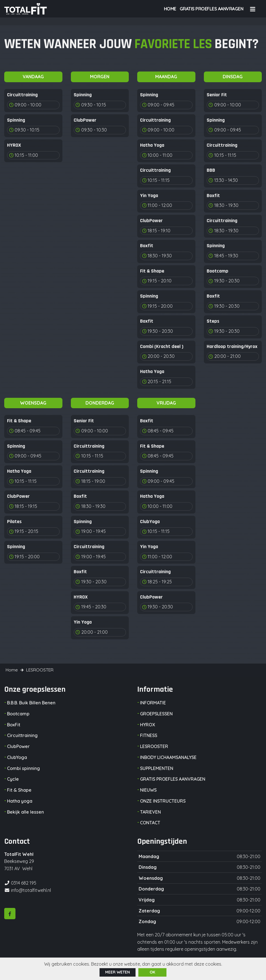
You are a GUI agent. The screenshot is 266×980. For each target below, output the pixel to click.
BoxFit (14, 726)
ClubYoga (17, 758)
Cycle (13, 780)
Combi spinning (23, 769)
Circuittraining (22, 737)
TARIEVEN (150, 812)
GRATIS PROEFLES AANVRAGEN (173, 780)
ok (152, 972)
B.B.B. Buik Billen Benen (31, 705)
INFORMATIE (153, 705)
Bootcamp (18, 716)
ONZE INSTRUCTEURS (163, 801)
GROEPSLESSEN (156, 716)
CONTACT (150, 823)
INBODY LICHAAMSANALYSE (168, 758)
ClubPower (18, 748)
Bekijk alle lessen (25, 812)
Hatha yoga (20, 801)
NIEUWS (148, 791)
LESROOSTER (154, 748)
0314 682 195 (24, 883)
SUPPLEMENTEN (157, 769)
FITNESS (149, 737)
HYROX (147, 726)
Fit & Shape (19, 791)
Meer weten (118, 972)
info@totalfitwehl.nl (31, 890)
